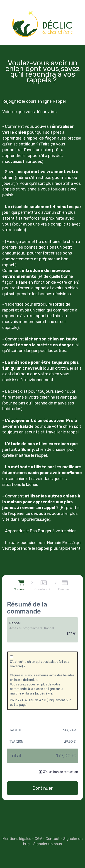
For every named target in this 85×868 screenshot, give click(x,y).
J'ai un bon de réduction (58, 772)
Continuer (43, 788)
